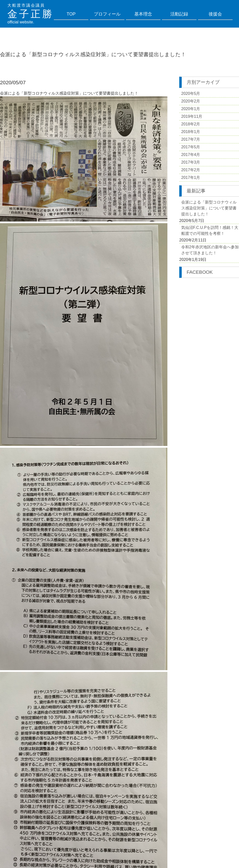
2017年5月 (191, 147)
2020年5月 (191, 94)
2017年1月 (191, 178)
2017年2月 (191, 170)
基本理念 (143, 14)
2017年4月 (191, 155)
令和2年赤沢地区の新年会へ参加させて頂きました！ (210, 250)
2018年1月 (191, 132)
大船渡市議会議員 (26, 5)
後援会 (215, 14)
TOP (71, 14)
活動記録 (179, 14)
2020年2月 (191, 101)
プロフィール (107, 14)
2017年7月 (191, 139)
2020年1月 (191, 109)
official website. (21, 22)
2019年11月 (192, 116)
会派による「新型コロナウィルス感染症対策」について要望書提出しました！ (209, 208)
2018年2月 (191, 124)
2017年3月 (191, 162)
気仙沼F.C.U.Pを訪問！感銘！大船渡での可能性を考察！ (210, 230)
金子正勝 (31, 14)
